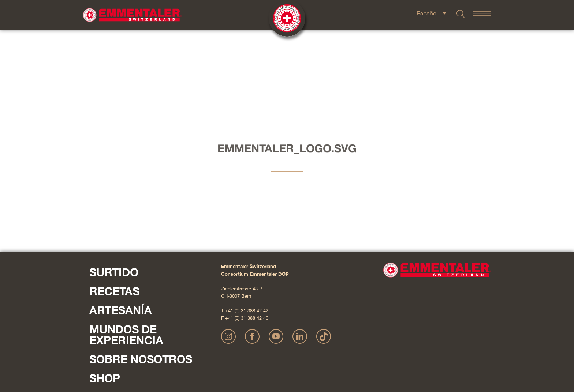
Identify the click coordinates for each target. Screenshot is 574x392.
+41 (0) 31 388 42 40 (247, 240)
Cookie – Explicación (393, 353)
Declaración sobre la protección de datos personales (284, 353)
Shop (105, 300)
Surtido (114, 194)
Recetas (114, 213)
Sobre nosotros (141, 281)
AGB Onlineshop (354, 353)
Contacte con (107, 321)
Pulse (97, 330)
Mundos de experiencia (126, 257)
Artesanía (121, 232)
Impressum (219, 353)
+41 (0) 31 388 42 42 (247, 233)
